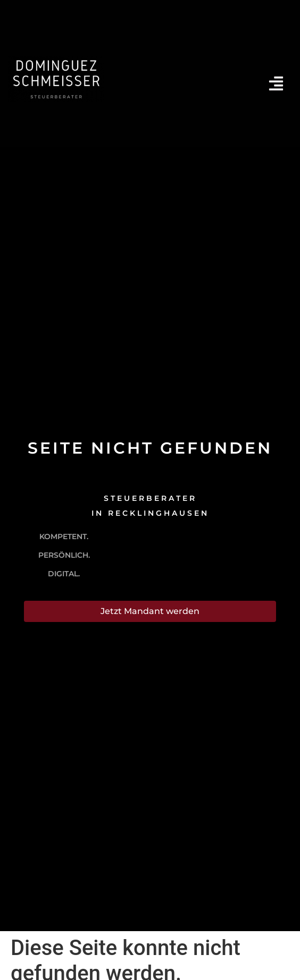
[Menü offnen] (276, 83)
